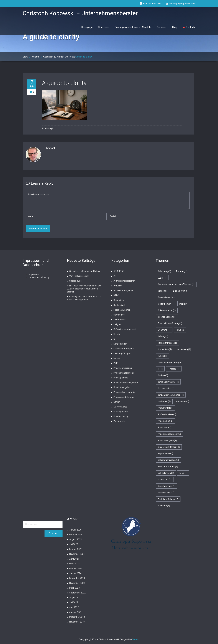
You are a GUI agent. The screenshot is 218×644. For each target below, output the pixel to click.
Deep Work (119, 300)
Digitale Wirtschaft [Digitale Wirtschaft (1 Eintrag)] (168, 297)
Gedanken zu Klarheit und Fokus (59, 57)
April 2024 (74, 559)
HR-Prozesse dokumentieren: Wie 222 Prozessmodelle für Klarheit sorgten (84, 289)
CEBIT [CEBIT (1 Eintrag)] (162, 278)
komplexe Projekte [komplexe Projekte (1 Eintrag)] (168, 382)
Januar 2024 (75, 573)
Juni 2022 (74, 607)
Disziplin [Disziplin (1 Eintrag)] (185, 304)
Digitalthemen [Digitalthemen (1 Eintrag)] (166, 304)
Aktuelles (118, 286)
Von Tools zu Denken (79, 276)
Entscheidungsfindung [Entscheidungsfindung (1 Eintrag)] (170, 323)
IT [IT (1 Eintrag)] (160, 369)
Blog (175, 27)
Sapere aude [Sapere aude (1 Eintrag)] (165, 453)
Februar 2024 (76, 568)
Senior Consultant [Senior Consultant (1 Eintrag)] (168, 467)
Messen (117, 358)
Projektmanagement (124, 373)
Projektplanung (121, 378)
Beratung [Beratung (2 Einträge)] (182, 271)
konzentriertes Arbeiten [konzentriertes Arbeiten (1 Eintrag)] (171, 395)
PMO (116, 363)
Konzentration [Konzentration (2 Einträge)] (166, 388)
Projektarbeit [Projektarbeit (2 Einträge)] (165, 421)
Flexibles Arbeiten (122, 310)
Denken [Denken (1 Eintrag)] (163, 291)
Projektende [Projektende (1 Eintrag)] (165, 427)
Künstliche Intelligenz (124, 349)
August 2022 (75, 598)
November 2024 (77, 554)
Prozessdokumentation (125, 392)
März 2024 (74, 564)
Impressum (34, 274)
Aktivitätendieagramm (124, 281)
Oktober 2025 (76, 535)
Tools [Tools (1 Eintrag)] (183, 473)
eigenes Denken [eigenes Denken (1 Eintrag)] (167, 317)
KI (114, 339)
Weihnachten (120, 421)
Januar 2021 (75, 612)
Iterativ (117, 334)
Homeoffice (119, 315)
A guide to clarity (64, 83)
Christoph (48, 129)
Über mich (104, 27)
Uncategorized (121, 412)
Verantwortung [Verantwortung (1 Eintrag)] (166, 486)
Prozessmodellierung (124, 397)
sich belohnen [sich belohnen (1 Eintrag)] (166, 473)
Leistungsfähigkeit (122, 353)
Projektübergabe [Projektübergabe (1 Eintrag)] (167, 440)
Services (162, 27)
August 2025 (75, 539)
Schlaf (117, 402)
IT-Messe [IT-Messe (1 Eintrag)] (174, 369)
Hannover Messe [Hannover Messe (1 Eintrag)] (167, 343)
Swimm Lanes (120, 407)
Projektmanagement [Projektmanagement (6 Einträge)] (169, 434)
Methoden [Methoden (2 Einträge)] (164, 401)
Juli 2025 (74, 544)
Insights (35, 57)
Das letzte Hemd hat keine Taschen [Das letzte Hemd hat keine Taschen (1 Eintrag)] (176, 284)
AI (115, 276)
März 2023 (74, 588)
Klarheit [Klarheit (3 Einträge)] (163, 375)
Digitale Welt (119, 305)
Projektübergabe (122, 387)
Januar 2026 (75, 530)
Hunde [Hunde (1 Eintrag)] (162, 356)
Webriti (136, 639)
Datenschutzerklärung (39, 277)
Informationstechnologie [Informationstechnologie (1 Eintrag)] (171, 362)
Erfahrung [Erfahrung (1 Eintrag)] (164, 330)
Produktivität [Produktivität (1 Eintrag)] (165, 408)
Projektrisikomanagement (126, 383)
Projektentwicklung (123, 368)
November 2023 (77, 583)
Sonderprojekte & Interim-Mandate (133, 27)
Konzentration (120, 344)
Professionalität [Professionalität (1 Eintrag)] (167, 414)
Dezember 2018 (77, 617)
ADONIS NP (119, 271)
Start (25, 57)
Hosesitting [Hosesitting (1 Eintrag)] (184, 349)
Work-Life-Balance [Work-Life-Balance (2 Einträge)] (168, 499)
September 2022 (77, 593)
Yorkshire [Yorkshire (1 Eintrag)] (164, 506)
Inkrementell (120, 320)
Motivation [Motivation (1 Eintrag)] (182, 401)
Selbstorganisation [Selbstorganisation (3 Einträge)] (168, 460)
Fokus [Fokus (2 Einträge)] (180, 330)
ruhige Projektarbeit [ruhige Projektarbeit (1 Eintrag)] (169, 447)
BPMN (116, 295)
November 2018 (77, 622)
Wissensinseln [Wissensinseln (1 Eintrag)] (166, 493)
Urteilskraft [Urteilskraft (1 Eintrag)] (165, 480)
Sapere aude (75, 281)
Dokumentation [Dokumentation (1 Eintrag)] (167, 310)
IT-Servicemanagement (125, 329)
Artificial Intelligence (123, 291)
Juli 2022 (74, 602)
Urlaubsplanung (121, 416)
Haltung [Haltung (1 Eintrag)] (163, 336)
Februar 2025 (76, 549)
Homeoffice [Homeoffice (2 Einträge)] (165, 349)
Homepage (87, 27)
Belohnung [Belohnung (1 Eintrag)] (164, 271)
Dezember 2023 (77, 578)
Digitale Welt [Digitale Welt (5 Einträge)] (181, 291)
